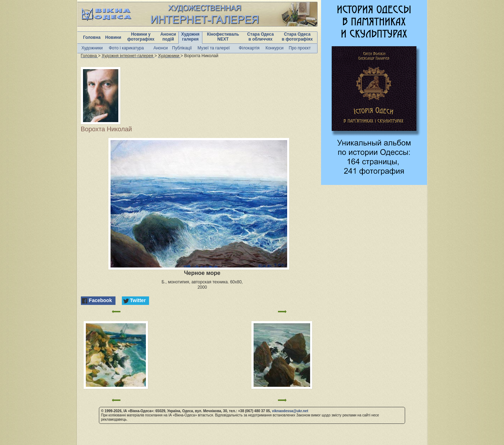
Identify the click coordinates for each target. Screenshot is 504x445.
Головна (92, 37)
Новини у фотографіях (141, 37)
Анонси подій (168, 37)
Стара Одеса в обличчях (260, 37)
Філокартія (249, 48)
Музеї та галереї (214, 48)
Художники (92, 48)
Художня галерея (190, 37)
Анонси (161, 48)
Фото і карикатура (126, 48)
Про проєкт (300, 48)
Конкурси (275, 48)
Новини (113, 37)
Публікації (182, 48)
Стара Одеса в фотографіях (297, 37)
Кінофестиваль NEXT (223, 37)
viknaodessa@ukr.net (290, 411)
